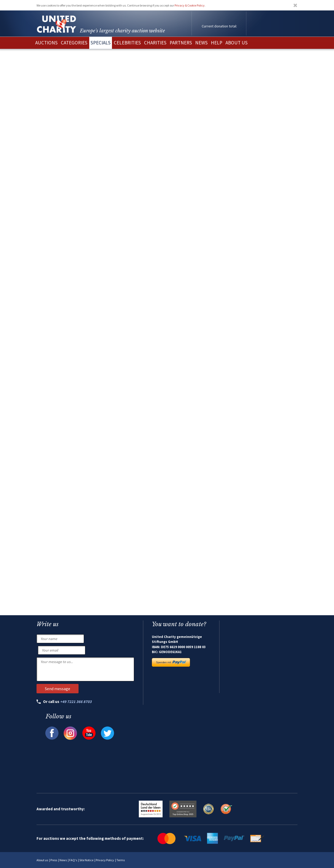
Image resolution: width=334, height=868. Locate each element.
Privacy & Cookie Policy (190, 5)
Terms (121, 860)
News (63, 860)
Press (54, 860)
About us (42, 860)
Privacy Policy (105, 860)
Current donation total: (219, 26)
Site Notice (86, 860)
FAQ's (73, 860)
